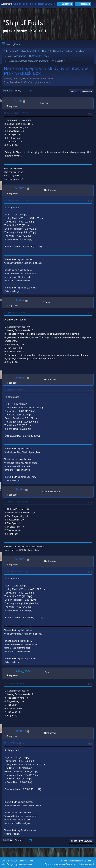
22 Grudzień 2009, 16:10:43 (16, 502)
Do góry (8, 840)
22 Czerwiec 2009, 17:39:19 (16, 113)
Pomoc (64, 861)
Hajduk (19, 300)
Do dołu (8, 91)
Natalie (19, 489)
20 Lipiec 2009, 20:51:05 (15, 390)
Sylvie (46, 56)
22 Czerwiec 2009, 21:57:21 (16, 200)
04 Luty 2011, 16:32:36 (14, 683)
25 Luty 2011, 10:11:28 (14, 743)
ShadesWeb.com (26, 864)
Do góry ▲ (90, 861)
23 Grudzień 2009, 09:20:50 (16, 571)
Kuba (18, 101)
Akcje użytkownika (82, 92)
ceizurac (20, 188)
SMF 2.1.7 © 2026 (10, 861)
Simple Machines (26, 861)
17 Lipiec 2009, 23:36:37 (15, 313)
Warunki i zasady (76, 861)
